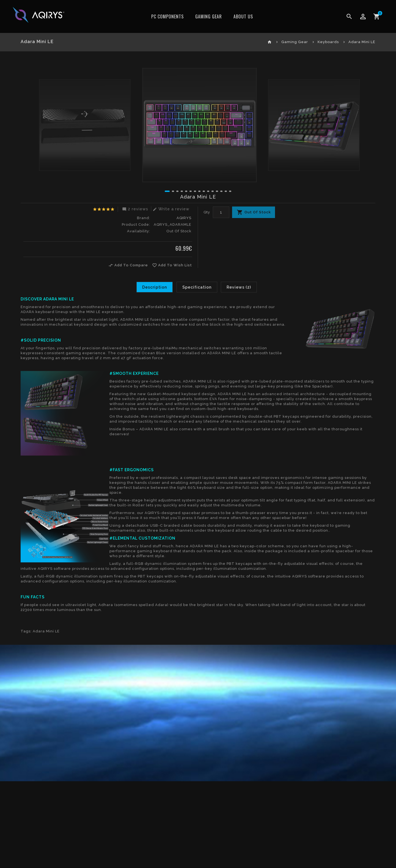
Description (155, 287)
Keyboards (328, 42)
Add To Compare (128, 265)
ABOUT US (243, 16)
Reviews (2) (239, 287)
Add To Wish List (172, 265)
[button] (167, 191)
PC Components (167, 16)
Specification (197, 287)
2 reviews (134, 209)
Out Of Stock (258, 212)
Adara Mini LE (362, 42)
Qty (207, 212)
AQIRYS (184, 218)
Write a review (170, 209)
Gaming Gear (209, 16)
